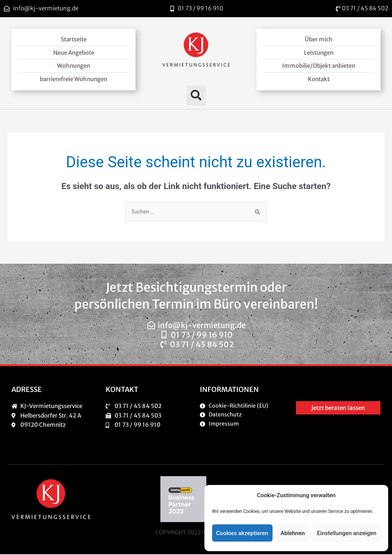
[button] (196, 95)
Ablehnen (293, 533)
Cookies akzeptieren (242, 533)
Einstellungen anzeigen (347, 533)
